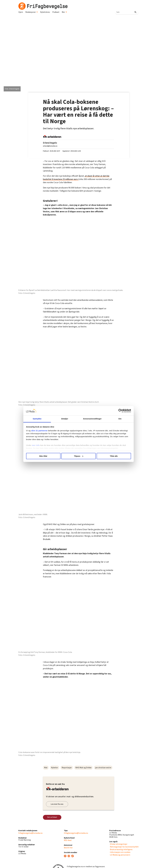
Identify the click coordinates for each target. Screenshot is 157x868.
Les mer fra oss (57, 804)
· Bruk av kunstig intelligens (121, 850)
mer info (36, 445)
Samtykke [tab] (37, 419)
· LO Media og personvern (120, 855)
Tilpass (79, 456)
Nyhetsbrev (45, 12)
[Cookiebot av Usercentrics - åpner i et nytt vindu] (120, 411)
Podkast (56, 12)
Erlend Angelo (50, 143)
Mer (64, 12)
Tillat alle (114, 456)
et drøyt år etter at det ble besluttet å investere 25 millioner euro (76, 178)
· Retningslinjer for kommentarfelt (124, 847)
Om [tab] (120, 419)
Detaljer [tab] (65, 419)
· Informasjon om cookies (120, 852)
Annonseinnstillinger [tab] (92, 419)
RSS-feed (68, 840)
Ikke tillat (43, 456)
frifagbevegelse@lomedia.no (30, 833)
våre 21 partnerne (39, 431)
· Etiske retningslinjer (118, 844)
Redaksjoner (32, 12)
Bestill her (68, 848)
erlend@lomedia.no (50, 146)
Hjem (21, 12)
